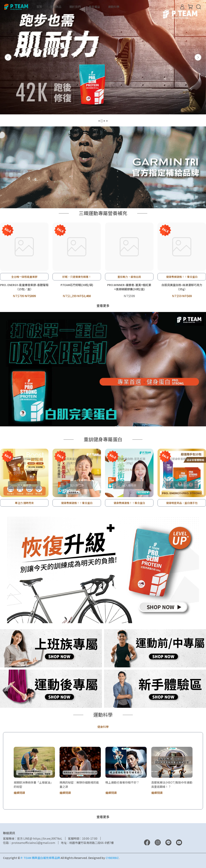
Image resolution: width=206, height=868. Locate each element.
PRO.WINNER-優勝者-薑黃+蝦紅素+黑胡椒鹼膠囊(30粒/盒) (129, 287)
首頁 (39, 7)
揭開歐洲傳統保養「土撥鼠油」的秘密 (33, 784)
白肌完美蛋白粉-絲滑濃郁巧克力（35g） (182, 287)
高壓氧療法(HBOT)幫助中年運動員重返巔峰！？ (172, 784)
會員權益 (94, 7)
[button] (8, 57)
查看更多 (103, 306)
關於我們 (75, 7)
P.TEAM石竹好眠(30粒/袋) (77, 285)
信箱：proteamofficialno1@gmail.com (29, 843)
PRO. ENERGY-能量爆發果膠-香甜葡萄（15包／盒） (24, 287)
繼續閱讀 (19, 793)
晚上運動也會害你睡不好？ (122, 782)
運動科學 (114, 7)
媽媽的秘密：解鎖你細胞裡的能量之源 (79, 784)
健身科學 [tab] (103, 727)
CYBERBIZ (112, 858)
